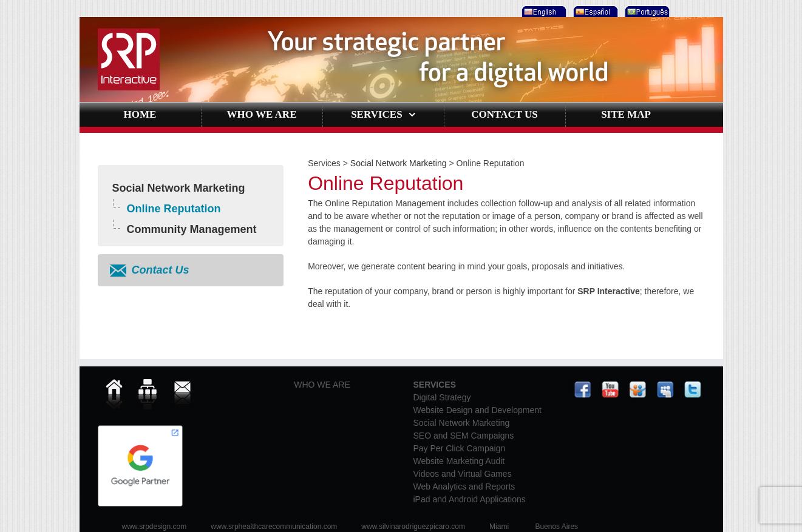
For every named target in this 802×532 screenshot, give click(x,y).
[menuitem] (542, 8)
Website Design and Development (477, 410)
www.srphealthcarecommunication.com (274, 527)
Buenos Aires (556, 527)
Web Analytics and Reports (464, 487)
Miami (499, 527)
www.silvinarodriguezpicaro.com (413, 527)
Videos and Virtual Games (463, 474)
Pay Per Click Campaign (460, 448)
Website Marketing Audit (459, 461)
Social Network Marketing (179, 188)
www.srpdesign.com (155, 527)
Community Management (192, 229)
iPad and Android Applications (470, 499)
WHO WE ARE (322, 385)
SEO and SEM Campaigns (464, 436)
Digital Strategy (442, 397)
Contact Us (161, 270)
